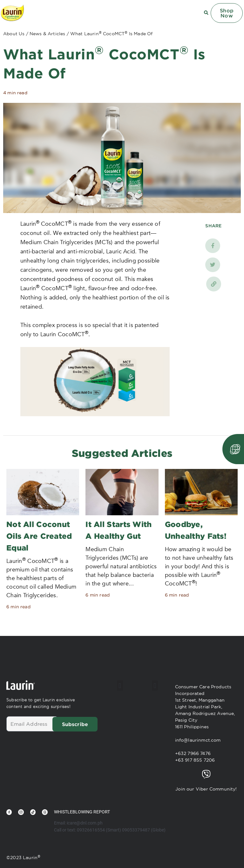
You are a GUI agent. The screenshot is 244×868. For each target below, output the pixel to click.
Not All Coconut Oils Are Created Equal (39, 536)
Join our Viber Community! (206, 788)
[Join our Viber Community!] (206, 773)
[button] (120, 685)
